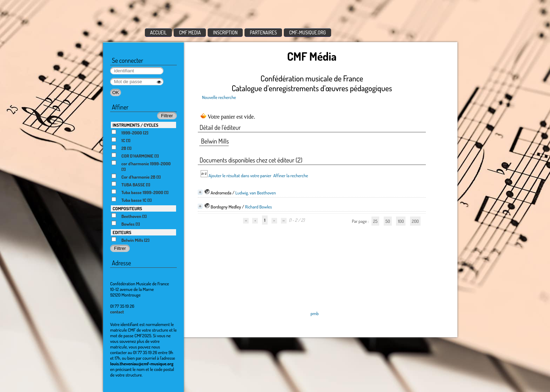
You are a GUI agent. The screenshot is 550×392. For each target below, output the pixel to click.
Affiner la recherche (291, 175)
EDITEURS (122, 232)
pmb (314, 313)
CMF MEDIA (190, 32)
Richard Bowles (259, 207)
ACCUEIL (159, 32)
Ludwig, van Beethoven (256, 193)
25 (375, 221)
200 (415, 221)
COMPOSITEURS (127, 208)
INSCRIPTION (225, 32)
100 (401, 221)
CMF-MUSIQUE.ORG (307, 32)
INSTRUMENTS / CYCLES (135, 125)
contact (117, 312)
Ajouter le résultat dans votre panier (240, 175)
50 (388, 221)
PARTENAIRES (263, 32)
